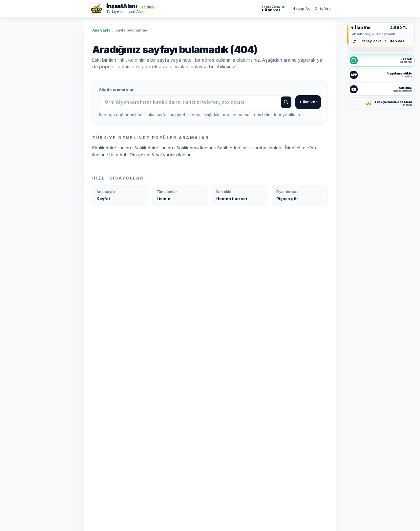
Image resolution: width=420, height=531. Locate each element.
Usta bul (118, 155)
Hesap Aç (301, 9)
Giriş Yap (323, 9)
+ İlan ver (308, 102)
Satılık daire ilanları (154, 148)
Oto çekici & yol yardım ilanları (161, 155)
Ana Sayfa (101, 30)
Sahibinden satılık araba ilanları (250, 148)
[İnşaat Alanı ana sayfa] (122, 9)
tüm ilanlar (145, 115)
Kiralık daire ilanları (112, 148)
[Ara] (286, 102)
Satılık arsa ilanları (196, 148)
